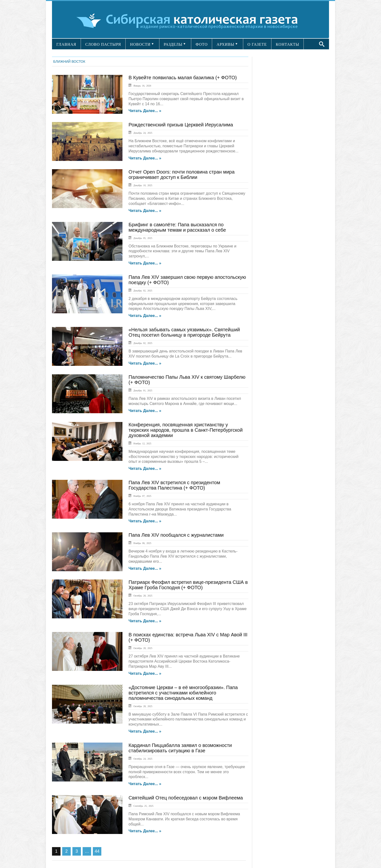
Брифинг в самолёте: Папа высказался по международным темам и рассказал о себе (177, 227)
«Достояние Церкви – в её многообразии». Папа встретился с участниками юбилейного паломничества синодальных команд (183, 693)
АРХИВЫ (225, 44)
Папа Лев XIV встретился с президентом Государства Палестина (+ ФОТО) (174, 485)
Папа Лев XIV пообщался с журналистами (176, 535)
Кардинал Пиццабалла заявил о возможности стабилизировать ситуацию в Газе (180, 748)
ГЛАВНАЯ (66, 44)
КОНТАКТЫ (287, 44)
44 (97, 851)
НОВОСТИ (140, 44)
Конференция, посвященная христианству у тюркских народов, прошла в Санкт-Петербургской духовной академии (186, 430)
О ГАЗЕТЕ (257, 44)
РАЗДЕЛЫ (173, 44)
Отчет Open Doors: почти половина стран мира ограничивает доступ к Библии (182, 175)
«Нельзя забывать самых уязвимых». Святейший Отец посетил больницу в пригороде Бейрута (184, 332)
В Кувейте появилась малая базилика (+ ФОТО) (183, 78)
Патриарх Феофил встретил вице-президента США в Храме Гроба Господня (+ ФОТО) (188, 585)
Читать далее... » (145, 111)
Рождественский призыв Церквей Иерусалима (181, 125)
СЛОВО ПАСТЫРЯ (103, 44)
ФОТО (202, 44)
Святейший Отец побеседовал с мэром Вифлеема (186, 798)
